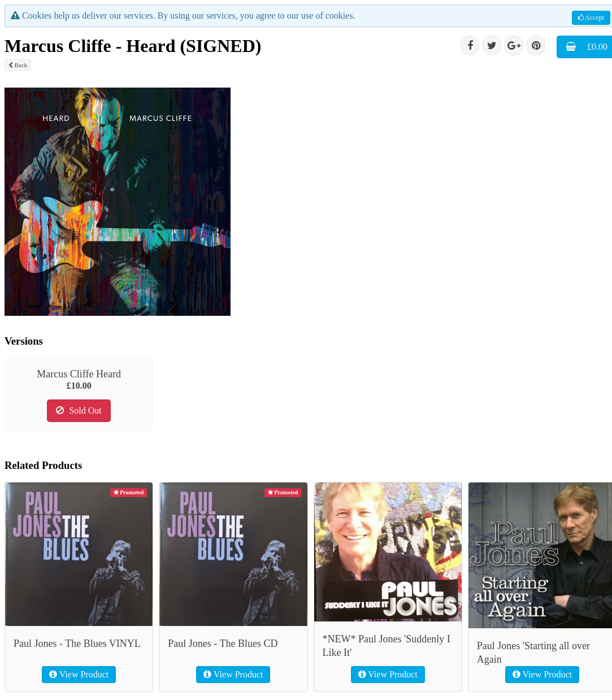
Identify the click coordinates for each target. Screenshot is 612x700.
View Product (79, 674)
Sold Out (79, 410)
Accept (591, 18)
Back (18, 65)
